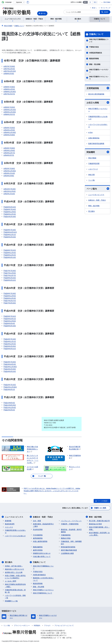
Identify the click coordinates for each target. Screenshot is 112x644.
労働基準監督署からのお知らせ (98, 118)
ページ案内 (98, 189)
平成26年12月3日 (10, 298)
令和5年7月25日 (9, 107)
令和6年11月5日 (9, 89)
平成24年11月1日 (10, 341)
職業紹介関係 (66, 538)
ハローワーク (93, 169)
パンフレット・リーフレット (71, 521)
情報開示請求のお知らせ (42, 553)
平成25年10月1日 (10, 319)
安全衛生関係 (38, 529)
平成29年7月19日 (10, 230)
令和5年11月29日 (10, 112)
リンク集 (91, 180)
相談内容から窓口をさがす (14, 569)
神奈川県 (91, 175)
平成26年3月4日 (9, 323)
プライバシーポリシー (22, 625)
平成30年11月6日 (10, 212)
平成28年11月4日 (10, 253)
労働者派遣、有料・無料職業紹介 (71, 542)
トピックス (9, 527)
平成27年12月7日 (10, 275)
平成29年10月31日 (10, 232)
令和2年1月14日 (9, 194)
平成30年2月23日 (10, 237)
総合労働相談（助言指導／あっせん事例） (99, 534)
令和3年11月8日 (9, 150)
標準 (85, 2)
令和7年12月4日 (9, 69)
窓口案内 (91, 211)
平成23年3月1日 (9, 389)
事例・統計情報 (94, 206)
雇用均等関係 (38, 550)
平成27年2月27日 (10, 301)
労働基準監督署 (94, 164)
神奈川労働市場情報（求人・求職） (99, 528)
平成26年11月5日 (10, 296)
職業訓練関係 (38, 547)
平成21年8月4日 (9, 403)
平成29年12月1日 (10, 235)
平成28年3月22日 (10, 280)
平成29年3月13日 (10, 257)
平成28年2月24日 (10, 278)
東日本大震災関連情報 (96, 94)
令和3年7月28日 (9, 148)
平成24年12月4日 (10, 344)
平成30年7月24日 (10, 209)
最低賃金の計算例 (95, 524)
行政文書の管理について (42, 556)
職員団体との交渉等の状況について (43, 579)
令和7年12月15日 (10, 71)
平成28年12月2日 (10, 255)
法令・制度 (37, 521)
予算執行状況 (94, 47)
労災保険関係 (38, 535)
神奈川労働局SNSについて (43, 593)
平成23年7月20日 (10, 362)
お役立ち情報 (98, 103)
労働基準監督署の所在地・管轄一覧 (15, 591)
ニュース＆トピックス (96, 195)
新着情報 (8, 521)
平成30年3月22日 (10, 207)
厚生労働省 (107, 2)
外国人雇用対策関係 (40, 541)
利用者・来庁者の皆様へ (14, 566)
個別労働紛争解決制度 (69, 550)
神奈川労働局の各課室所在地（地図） (15, 585)
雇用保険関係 (38, 538)
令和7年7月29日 (9, 66)
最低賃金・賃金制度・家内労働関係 (71, 531)
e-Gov (90, 132)
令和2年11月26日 (10, 171)
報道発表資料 (10, 524)
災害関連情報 (98, 88)
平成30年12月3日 (10, 214)
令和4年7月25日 (9, 128)
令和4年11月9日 (9, 130)
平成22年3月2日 (9, 410)
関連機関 (98, 152)
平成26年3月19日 (10, 326)
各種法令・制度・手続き (97, 200)
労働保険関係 (66, 535)
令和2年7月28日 (9, 169)
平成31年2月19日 (10, 217)
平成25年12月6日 (10, 321)
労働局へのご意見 (100, 508)
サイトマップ (105, 8)
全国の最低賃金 (94, 138)
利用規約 (37, 625)
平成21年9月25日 (10, 405)
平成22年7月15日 (10, 385)
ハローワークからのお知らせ (98, 126)
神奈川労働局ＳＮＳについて (99, 78)
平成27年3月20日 (10, 303)
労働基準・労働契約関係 (70, 524)
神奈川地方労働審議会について (99, 41)
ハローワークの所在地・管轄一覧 (15, 597)
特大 (95, 2)
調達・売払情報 (95, 64)
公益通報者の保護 (67, 553)
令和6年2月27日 (9, 114)
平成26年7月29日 (10, 293)
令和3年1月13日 (9, 173)
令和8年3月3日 (9, 74)
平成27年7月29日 (10, 271)
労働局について (96, 34)
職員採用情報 (94, 59)
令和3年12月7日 (9, 153)
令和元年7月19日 (10, 189)
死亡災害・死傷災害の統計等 (99, 521)
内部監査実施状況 (96, 53)
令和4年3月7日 (9, 155)
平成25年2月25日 (10, 346)
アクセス (47, 625)
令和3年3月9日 (9, 176)
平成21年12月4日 (10, 408)
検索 (106, 12)
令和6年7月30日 (9, 87)
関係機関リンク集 (11, 601)
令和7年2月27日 (9, 94)
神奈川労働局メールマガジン (99, 71)
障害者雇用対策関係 (68, 547)
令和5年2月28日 (9, 135)
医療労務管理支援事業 (96, 144)
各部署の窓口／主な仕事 (14, 572)
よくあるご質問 (10, 581)
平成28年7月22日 (10, 250)
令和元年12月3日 (10, 191)
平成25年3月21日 (10, 349)
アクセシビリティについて (64, 625)
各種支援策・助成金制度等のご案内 (43, 525)
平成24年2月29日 (10, 369)
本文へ (94, 8)
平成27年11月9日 (10, 273)
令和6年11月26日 (10, 92)
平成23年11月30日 (10, 367)
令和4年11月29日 (10, 132)
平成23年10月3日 (10, 364)
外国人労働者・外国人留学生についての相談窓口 (15, 577)
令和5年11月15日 (10, 110)
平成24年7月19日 (10, 339)
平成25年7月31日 (10, 316)
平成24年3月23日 (10, 371)
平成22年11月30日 (10, 387)
